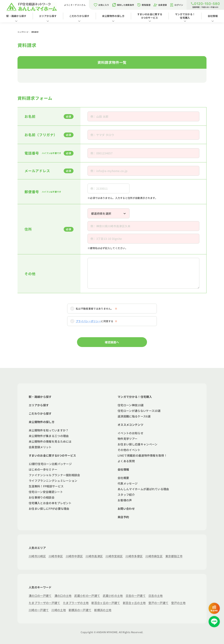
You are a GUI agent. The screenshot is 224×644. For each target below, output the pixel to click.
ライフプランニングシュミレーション (53, 481)
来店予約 (123, 517)
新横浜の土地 (103, 610)
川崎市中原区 (74, 556)
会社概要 (123, 478)
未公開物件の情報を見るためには (50, 441)
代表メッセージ (128, 483)
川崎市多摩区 (134, 556)
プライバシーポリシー (88, 321)
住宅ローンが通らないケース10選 (139, 411)
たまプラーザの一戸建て (44, 603)
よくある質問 (126, 461)
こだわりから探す (79, 16)
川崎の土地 (59, 610)
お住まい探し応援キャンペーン (137, 444)
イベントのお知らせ (130, 433)
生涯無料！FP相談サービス (46, 486)
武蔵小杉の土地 (113, 596)
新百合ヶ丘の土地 (134, 603)
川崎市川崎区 (37, 556)
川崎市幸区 (56, 556)
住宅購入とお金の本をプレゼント (50, 503)
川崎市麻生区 (154, 556)
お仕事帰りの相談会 (42, 497)
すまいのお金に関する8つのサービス (150, 16)
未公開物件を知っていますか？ (49, 430)
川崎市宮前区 (114, 556)
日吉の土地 (156, 596)
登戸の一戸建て (158, 603)
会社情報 (123, 469)
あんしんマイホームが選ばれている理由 (143, 489)
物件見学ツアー (127, 439)
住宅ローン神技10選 (131, 405)
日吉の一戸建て (136, 596)
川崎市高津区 (94, 556)
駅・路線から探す (16, 16)
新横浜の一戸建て (80, 610)
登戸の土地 (178, 603)
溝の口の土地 (63, 596)
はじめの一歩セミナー (43, 469)
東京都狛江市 (174, 556)
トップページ (23, 32)
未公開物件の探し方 (113, 16)
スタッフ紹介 (126, 495)
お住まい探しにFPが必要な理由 (49, 509)
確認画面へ (112, 342)
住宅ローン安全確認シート (46, 492)
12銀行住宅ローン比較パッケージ (50, 464)
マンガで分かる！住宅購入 (185, 16)
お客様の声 (125, 500)
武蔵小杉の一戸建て (87, 596)
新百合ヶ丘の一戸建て (106, 603)
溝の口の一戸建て (40, 596)
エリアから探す (48, 16)
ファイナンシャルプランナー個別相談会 (54, 475)
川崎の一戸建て (39, 610)
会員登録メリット (40, 447)
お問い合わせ (126, 509)
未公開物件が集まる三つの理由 (49, 436)
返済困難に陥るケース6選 (134, 416)
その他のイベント (129, 450)
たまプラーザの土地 (76, 603)
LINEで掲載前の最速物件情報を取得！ (142, 455)
